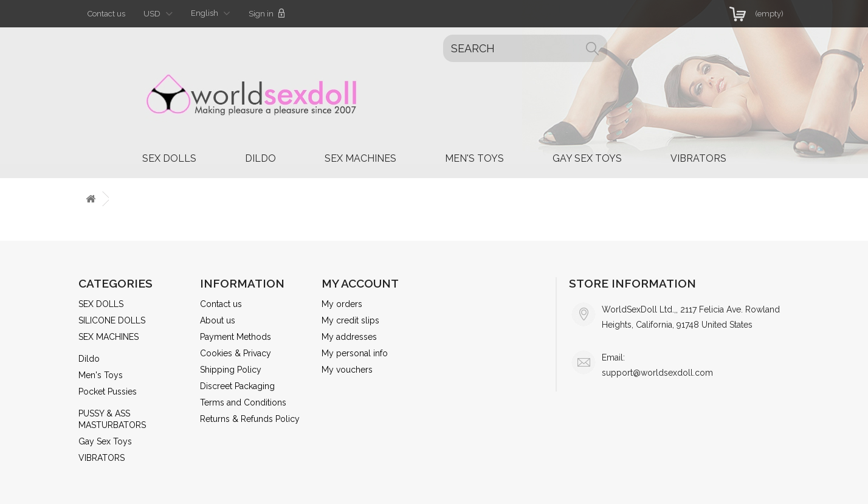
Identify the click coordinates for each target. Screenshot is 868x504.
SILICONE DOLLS (112, 320)
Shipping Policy (231, 370)
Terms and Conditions (243, 402)
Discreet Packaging (237, 386)
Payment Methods (236, 337)
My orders (342, 304)
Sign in (267, 13)
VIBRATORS (698, 158)
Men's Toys (474, 158)
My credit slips (350, 320)
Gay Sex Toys (587, 158)
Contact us (106, 14)
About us (218, 320)
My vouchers (347, 370)
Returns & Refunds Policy (250, 419)
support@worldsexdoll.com (657, 373)
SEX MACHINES (360, 158)
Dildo (260, 158)
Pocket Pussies (108, 392)
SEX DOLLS (169, 158)
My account (360, 283)
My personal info (355, 353)
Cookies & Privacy (236, 353)
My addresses (349, 337)
